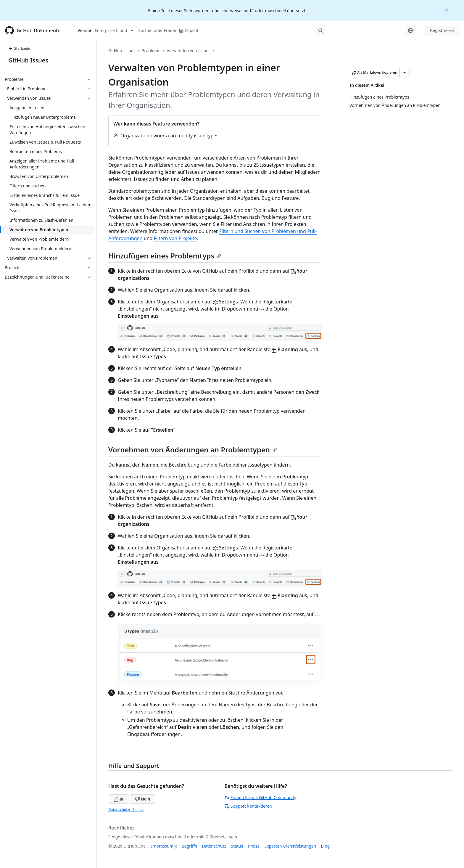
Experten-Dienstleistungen (290, 846)
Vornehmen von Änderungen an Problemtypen (193, 450)
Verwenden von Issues (189, 50)
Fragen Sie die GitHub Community (261, 797)
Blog (326, 846)
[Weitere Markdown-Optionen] (405, 73)
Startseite (19, 48)
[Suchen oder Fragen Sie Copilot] (231, 30)
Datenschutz (214, 846)
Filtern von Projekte (175, 238)
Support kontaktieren (248, 806)
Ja (119, 799)
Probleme (151, 50)
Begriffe (190, 846)
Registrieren (442, 30)
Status (237, 846)
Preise (254, 846)
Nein (142, 799)
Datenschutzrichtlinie (126, 810)
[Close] (447, 10)
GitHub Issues (28, 60)
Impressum (162, 846)
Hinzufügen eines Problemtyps (165, 256)
